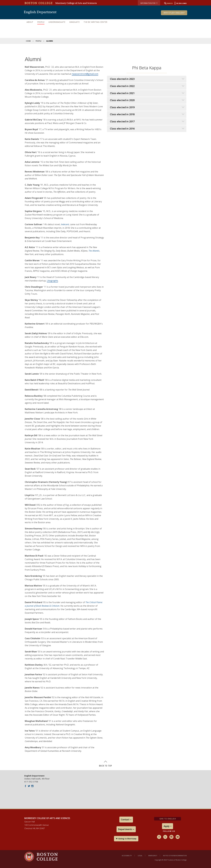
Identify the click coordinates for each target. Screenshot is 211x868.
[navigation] (105, 22)
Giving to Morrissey (126, 839)
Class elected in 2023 (122, 79)
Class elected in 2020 (122, 100)
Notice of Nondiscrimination (175, 856)
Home (28, 41)
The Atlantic (94, 251)
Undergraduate (57, 22)
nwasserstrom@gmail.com (85, 74)
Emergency (153, 856)
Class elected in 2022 (122, 86)
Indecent (65, 224)
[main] (105, 409)
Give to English (168, 819)
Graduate (74, 22)
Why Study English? (174, 13)
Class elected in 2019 (122, 107)
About (30, 22)
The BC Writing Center (95, 22)
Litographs (52, 281)
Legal (140, 856)
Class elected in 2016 (122, 129)
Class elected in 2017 (122, 121)
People (41, 22)
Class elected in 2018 (122, 114)
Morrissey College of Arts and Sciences (76, 3)
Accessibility (127, 856)
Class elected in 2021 (122, 93)
